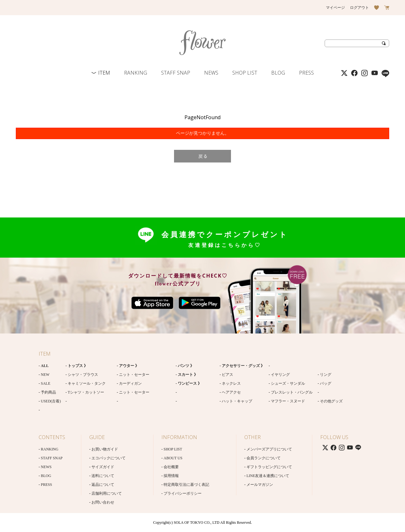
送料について (103, 476)
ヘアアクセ (231, 392)
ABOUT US (173, 458)
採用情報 (171, 476)
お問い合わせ (103, 502)
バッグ (326, 383)
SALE (46, 383)
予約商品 (48, 392)
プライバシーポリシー (183, 493)
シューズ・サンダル (288, 383)
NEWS (211, 73)
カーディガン (130, 383)
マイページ (335, 8)
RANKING (136, 73)
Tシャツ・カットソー (86, 392)
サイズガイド (103, 467)
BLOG (278, 73)
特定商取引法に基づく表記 (186, 485)
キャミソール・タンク (87, 383)
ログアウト (359, 8)
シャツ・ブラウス (83, 375)
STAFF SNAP (176, 73)
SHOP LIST (245, 73)
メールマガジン (260, 485)
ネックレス (231, 383)
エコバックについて (109, 458)
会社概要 (171, 467)
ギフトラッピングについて (269, 467)
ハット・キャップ (237, 401)
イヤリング (280, 375)
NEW (45, 375)
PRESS (306, 73)
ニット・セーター (134, 375)
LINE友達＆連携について (268, 476)
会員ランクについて (264, 458)
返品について (103, 485)
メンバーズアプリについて (269, 449)
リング (326, 375)
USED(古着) (51, 401)
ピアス (227, 375)
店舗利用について (107, 493)
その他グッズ (331, 401)
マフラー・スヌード (288, 401)
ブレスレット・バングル (292, 392)
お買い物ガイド (105, 449)
